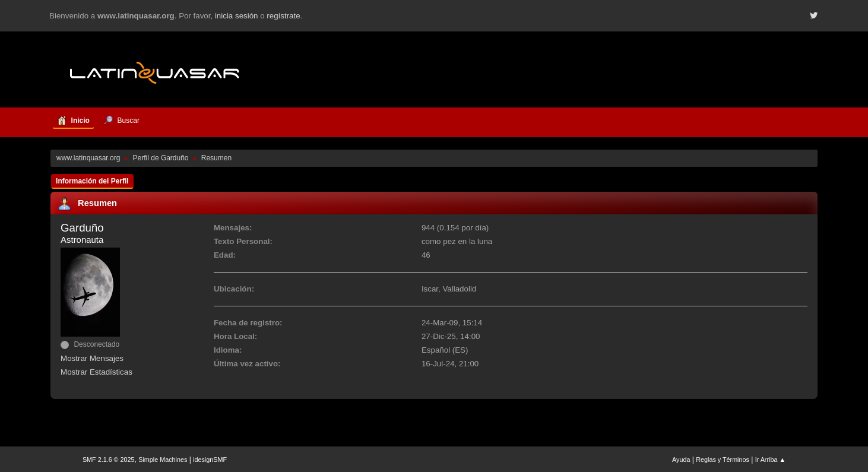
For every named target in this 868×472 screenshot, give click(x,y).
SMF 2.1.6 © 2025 (109, 460)
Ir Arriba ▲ (770, 460)
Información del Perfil (92, 181)
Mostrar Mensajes (92, 358)
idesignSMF (210, 460)
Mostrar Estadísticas (96, 372)
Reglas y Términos (723, 460)
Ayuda (681, 460)
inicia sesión (237, 16)
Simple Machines (163, 460)
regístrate (283, 16)
